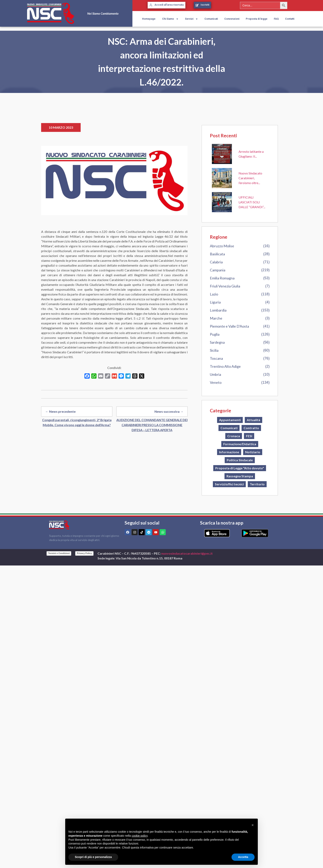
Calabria (216, 262)
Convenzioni (232, 19)
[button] (253, 825)
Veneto (216, 382)
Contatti (290, 19)
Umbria (215, 374)
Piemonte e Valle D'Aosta (229, 326)
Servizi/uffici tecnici (229, 484)
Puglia (215, 334)
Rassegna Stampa (240, 476)
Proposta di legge (257, 19)
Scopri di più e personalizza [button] (93, 857)
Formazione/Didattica (240, 444)
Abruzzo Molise (222, 246)
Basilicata (217, 254)
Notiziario (253, 452)
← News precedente (60, 411)
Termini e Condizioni (59, 553)
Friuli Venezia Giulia (225, 286)
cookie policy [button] (140, 836)
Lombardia (218, 310)
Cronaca (234, 436)
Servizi (191, 19)
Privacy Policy (84, 553)
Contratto (251, 428)
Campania (218, 270)
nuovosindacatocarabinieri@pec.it (187, 553)
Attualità (253, 420)
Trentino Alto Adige (225, 366)
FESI (249, 436)
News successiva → (169, 411)
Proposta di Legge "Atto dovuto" (240, 468)
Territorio (257, 484)
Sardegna (217, 342)
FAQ (276, 19)
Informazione (229, 452)
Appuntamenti (230, 420)
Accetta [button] (243, 857)
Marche (216, 318)
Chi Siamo (170, 19)
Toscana (216, 358)
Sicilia (214, 350)
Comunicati (211, 19)
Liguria (215, 302)
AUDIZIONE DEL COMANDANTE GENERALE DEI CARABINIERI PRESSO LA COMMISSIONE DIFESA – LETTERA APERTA (152, 425)
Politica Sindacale (240, 460)
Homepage (149, 19)
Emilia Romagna (222, 278)
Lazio (214, 294)
